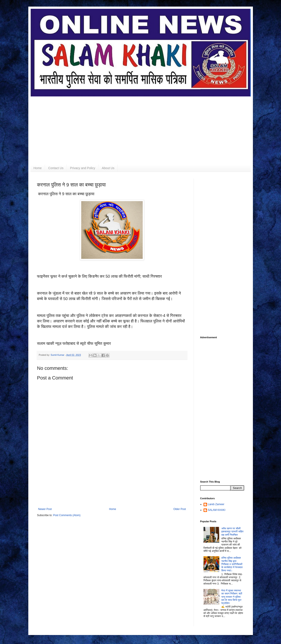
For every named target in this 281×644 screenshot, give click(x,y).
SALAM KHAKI (217, 510)
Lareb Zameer (216, 504)
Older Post (180, 509)
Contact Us (56, 168)
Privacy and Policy (83, 168)
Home (38, 168)
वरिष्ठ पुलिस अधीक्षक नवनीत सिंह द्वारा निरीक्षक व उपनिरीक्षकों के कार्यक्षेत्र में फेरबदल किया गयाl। (232, 564)
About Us (108, 168)
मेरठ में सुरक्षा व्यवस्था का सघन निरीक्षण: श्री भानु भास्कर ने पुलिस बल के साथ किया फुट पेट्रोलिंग (232, 597)
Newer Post (45, 509)
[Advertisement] (141, 127)
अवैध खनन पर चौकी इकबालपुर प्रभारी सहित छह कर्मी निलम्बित (232, 532)
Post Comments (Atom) (67, 515)
